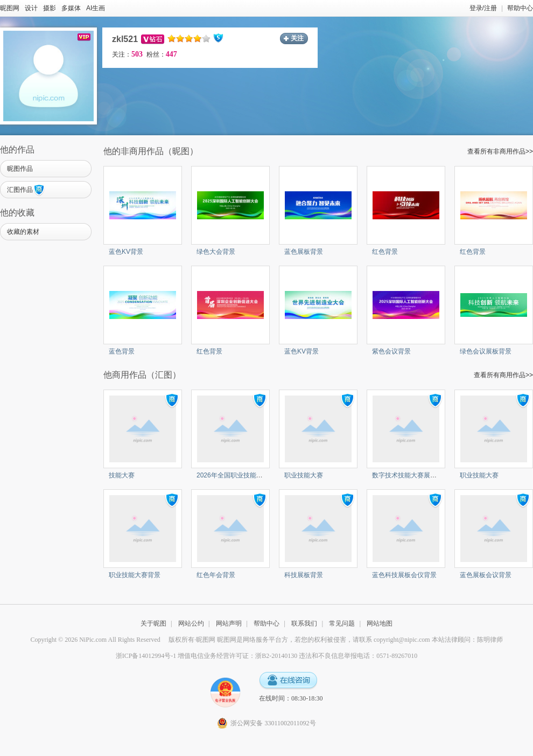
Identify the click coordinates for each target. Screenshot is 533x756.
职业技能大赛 (304, 475)
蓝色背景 (122, 351)
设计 (31, 8)
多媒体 (71, 8)
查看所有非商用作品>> (500, 151)
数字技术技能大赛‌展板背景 (411, 475)
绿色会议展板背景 (486, 351)
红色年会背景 (216, 575)
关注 (297, 38)
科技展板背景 (304, 575)
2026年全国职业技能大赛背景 (239, 475)
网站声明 (229, 623)
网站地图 (380, 623)
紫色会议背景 (391, 351)
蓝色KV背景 (126, 252)
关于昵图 (153, 623)
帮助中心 (520, 8)
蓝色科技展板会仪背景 (404, 575)
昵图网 (10, 8)
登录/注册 (483, 8)
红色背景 (385, 252)
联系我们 (304, 623)
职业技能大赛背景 (135, 575)
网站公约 (191, 623)
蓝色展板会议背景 (486, 575)
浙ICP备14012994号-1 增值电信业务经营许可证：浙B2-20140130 (207, 656)
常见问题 (342, 623)
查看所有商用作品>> (503, 375)
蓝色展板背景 (304, 252)
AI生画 (96, 8)
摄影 (50, 8)
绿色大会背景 (216, 252)
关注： (127, 54)
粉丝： (162, 54)
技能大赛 (122, 475)
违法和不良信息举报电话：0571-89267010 (358, 656)
